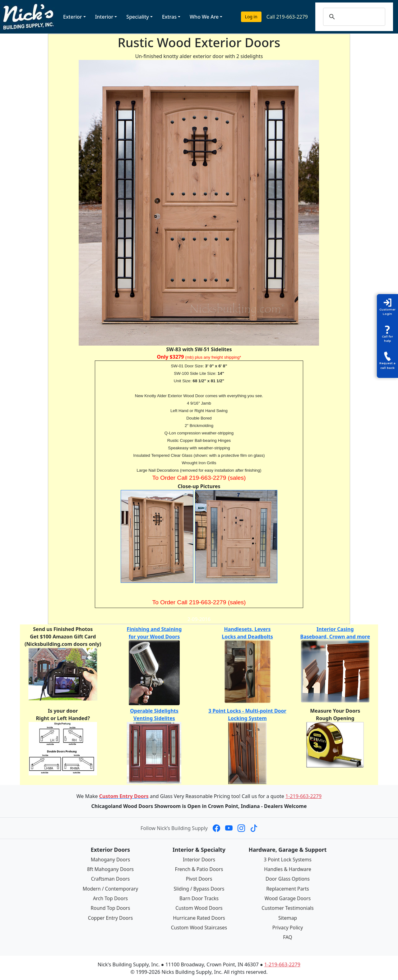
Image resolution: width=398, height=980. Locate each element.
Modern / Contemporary (111, 888)
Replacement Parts (287, 888)
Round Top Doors (110, 907)
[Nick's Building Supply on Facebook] (216, 828)
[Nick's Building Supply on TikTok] (254, 828)
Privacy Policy (288, 927)
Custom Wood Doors (199, 907)
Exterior (73, 17)
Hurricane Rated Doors (199, 917)
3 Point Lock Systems (287, 860)
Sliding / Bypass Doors (199, 888)
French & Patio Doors (199, 869)
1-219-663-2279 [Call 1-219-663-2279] (303, 796)
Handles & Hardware (287, 869)
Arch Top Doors (110, 898)
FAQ (288, 936)
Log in (251, 17)
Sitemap (288, 917)
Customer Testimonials (288, 907)
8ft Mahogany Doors (110, 869)
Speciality (137, 17)
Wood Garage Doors (288, 898)
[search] (360, 17)
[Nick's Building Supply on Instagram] (241, 828)
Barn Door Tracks (199, 898)
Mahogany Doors (110, 860)
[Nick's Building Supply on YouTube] (229, 828)
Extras (169, 17)
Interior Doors (199, 860)
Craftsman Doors (110, 879)
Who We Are (204, 17)
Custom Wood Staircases (199, 927)
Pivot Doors (199, 879)
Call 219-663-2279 (287, 17)
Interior (104, 17)
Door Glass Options (288, 879)
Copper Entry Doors (110, 917)
